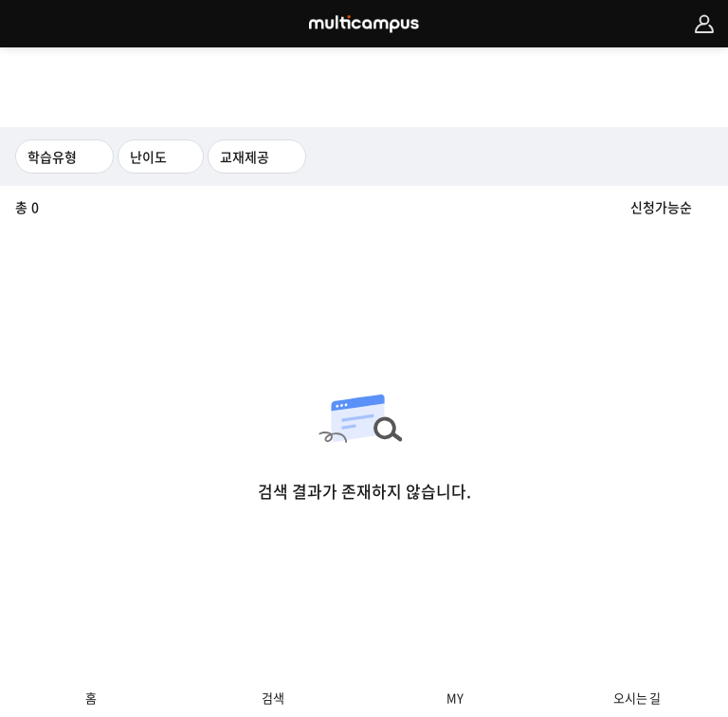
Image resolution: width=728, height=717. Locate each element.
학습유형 (52, 156)
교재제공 (245, 156)
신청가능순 (661, 207)
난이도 (148, 156)
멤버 (704, 24)
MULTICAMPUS (364, 24)
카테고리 (24, 24)
